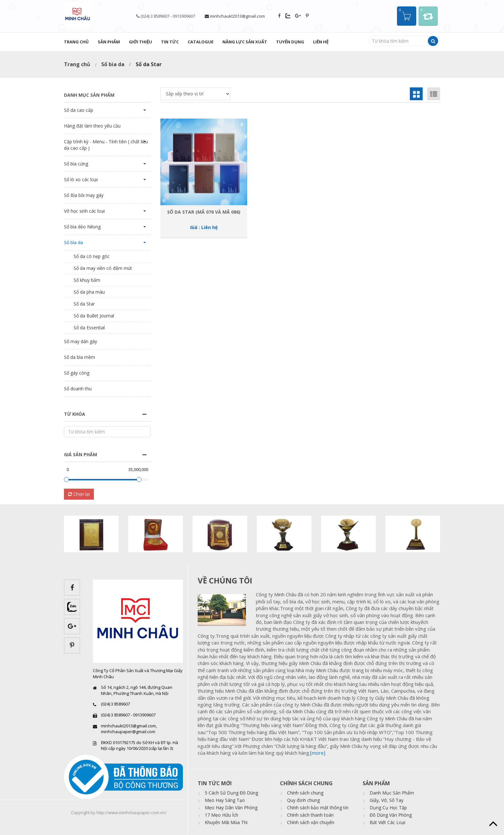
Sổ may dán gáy (81, 341)
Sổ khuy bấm (87, 280)
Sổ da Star (84, 304)
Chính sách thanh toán (310, 815)
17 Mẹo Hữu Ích (221, 815)
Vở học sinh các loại (84, 211)
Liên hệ (321, 42)
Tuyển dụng (290, 42)
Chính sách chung (305, 793)
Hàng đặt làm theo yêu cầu (92, 126)
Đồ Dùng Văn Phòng (391, 815)
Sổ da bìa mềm (80, 357)
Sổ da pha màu (89, 292)
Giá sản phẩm (81, 454)
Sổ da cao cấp (79, 110)
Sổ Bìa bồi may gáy (84, 195)
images (224, 610)
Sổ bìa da (113, 64)
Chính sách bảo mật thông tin (318, 808)
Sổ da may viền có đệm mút (103, 268)
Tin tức (170, 42)
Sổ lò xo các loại (81, 179)
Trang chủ (76, 42)
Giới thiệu (140, 42)
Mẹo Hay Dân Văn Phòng (231, 808)
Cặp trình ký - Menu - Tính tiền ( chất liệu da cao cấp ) (106, 145)
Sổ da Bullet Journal (94, 316)
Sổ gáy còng (77, 373)
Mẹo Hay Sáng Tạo (225, 800)
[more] (318, 753)
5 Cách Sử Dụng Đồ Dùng (231, 793)
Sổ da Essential (89, 328)
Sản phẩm (109, 42)
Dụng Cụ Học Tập (388, 808)
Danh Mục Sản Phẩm (392, 793)
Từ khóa (75, 414)
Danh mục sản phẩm (89, 95)
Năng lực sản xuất (245, 42)
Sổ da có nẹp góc (92, 256)
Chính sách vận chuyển (311, 822)
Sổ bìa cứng (76, 164)
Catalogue (201, 42)
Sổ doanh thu (78, 389)
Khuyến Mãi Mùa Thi (226, 822)
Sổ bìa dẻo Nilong (82, 227)
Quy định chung (303, 800)
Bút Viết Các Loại (387, 822)
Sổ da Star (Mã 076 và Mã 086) (204, 212)
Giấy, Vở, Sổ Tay (387, 800)
